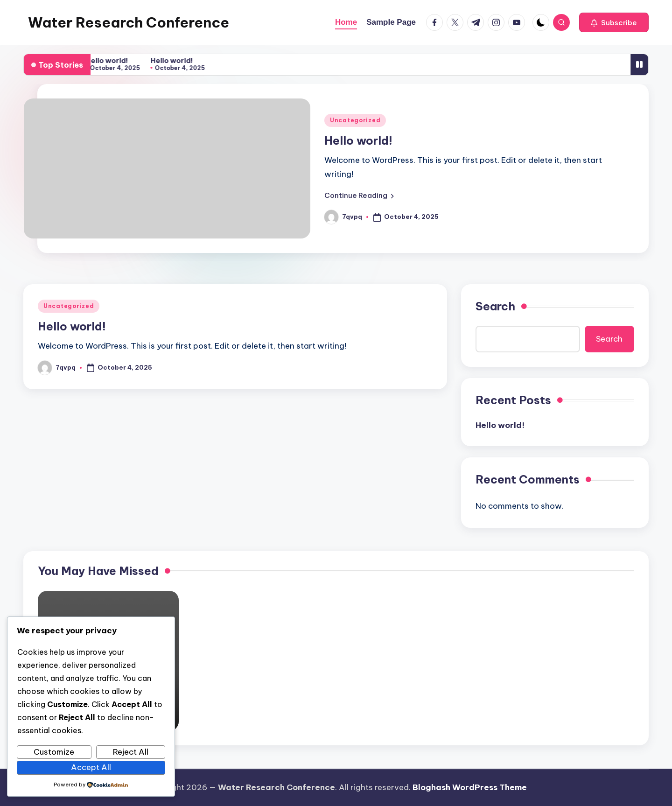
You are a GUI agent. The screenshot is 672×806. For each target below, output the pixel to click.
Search (495, 306)
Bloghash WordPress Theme (470, 787)
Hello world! (108, 60)
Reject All (131, 752)
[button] (614, 22)
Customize (54, 752)
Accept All (91, 767)
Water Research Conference (129, 22)
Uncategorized (355, 120)
